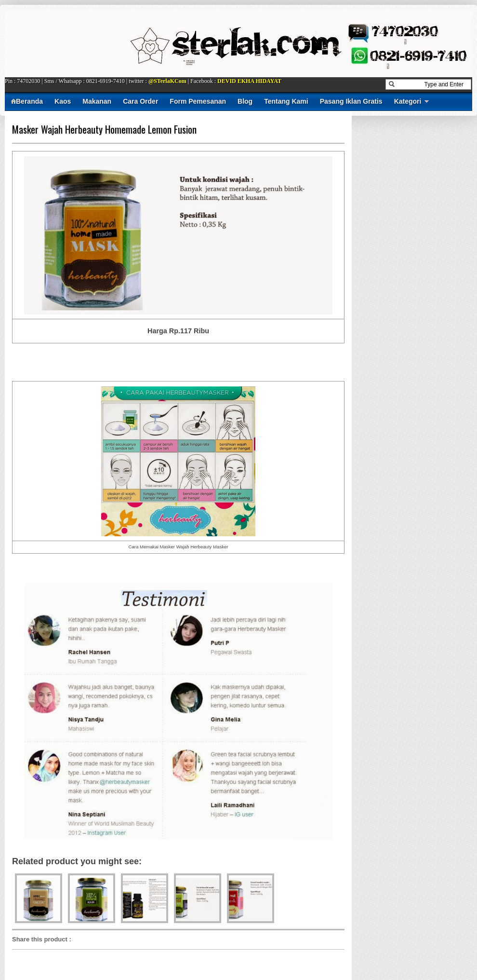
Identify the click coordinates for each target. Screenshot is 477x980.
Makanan (97, 101)
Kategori (408, 101)
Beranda (27, 101)
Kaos (63, 101)
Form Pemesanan (198, 101)
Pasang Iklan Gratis (351, 101)
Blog (245, 101)
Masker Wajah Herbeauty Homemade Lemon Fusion (104, 129)
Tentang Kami (286, 101)
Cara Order (140, 101)
